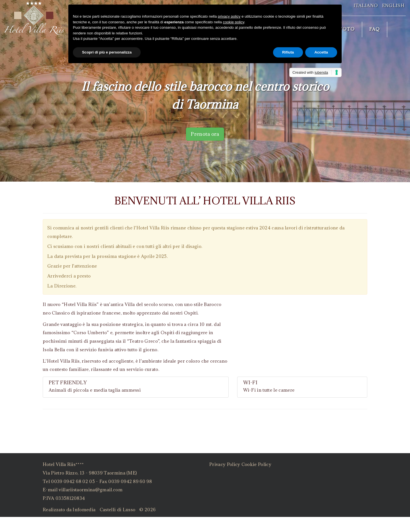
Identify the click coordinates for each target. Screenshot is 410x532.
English (393, 5)
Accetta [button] (321, 52)
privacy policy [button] (229, 16)
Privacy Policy (225, 464)
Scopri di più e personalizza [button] (107, 52)
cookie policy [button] (234, 22)
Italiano (366, 5)
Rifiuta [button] (288, 52)
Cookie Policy (256, 464)
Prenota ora (205, 134)
